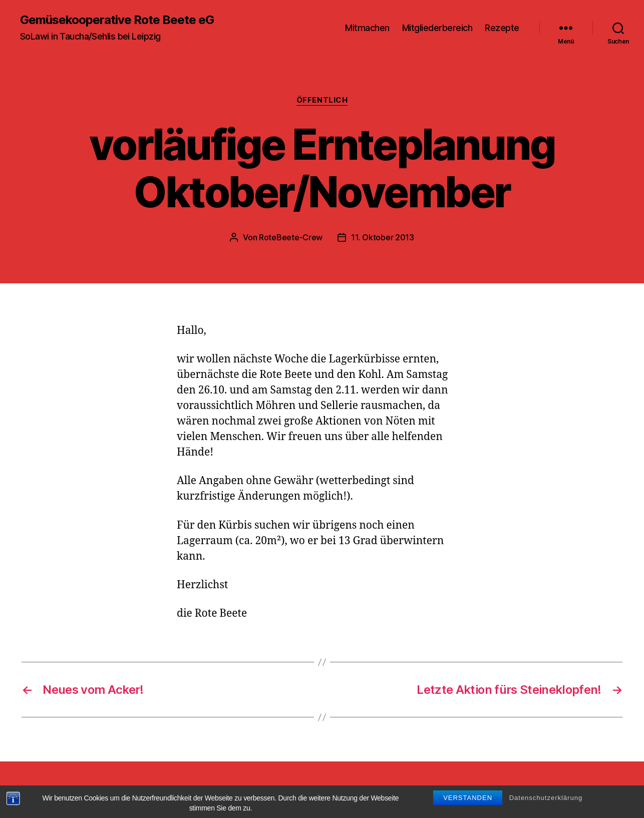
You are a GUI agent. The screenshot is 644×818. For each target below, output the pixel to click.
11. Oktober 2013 (383, 237)
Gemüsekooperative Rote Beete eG (117, 20)
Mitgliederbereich (437, 28)
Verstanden (468, 809)
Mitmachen (367, 28)
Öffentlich (322, 100)
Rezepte (502, 28)
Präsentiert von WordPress (274, 790)
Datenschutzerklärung (546, 809)
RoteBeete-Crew (291, 237)
